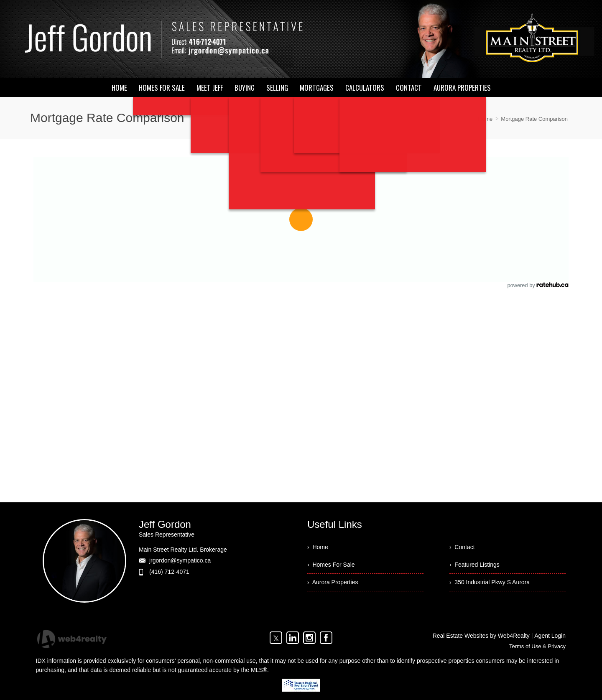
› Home (318, 547)
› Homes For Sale (331, 565)
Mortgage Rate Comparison (534, 119)
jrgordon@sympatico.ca (180, 560)
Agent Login (550, 636)
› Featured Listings (474, 565)
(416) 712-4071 (169, 572)
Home (486, 119)
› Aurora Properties (333, 582)
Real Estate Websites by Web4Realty (481, 636)
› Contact (462, 547)
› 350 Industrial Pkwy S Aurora (490, 582)
